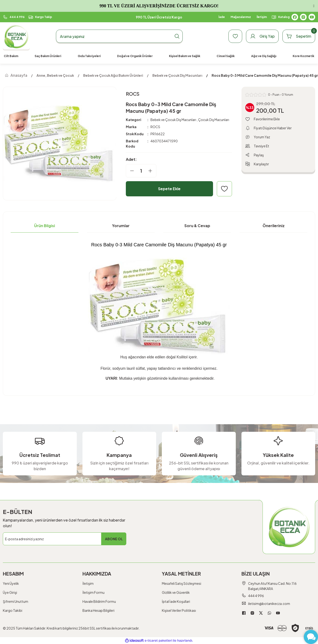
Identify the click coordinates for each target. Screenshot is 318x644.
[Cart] (299, 36)
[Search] (119, 36)
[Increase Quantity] (152, 171)
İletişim (88, 583)
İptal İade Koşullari (176, 601)
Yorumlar (121, 226)
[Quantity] (141, 171)
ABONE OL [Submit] (114, 539)
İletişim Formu (93, 592)
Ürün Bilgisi (45, 226)
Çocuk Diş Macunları (214, 120)
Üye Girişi (10, 592)
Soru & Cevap (197, 226)
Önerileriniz (274, 226)
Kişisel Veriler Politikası (179, 610)
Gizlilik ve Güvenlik (176, 592)
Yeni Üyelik (11, 583)
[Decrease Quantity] (130, 171)
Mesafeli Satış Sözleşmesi (182, 583)
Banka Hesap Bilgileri (98, 610)
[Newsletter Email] (65, 539)
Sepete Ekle (169, 189)
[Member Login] (262, 36)
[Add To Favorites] (224, 189)
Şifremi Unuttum (16, 601)
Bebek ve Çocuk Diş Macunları (173, 120)
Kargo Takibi (13, 610)
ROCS (155, 127)
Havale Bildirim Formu (99, 601)
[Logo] (16, 36)
